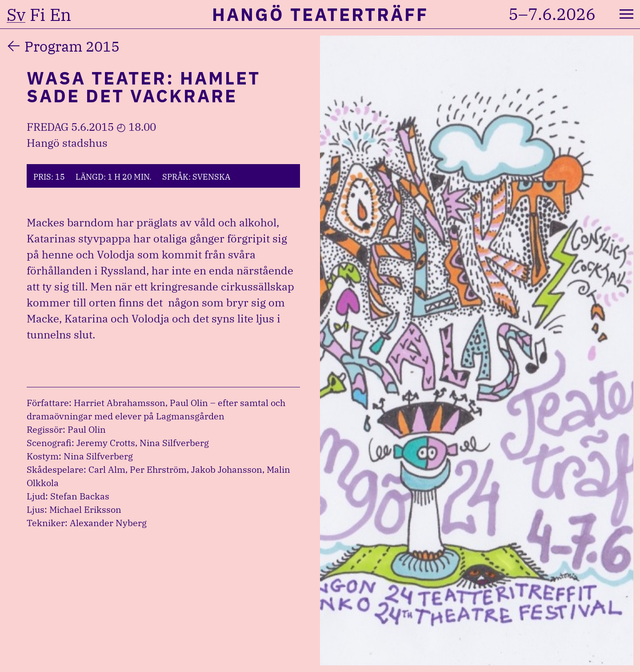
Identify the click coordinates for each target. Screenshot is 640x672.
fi (38, 15)
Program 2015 (72, 46)
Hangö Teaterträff (320, 14)
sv (16, 15)
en (60, 15)
